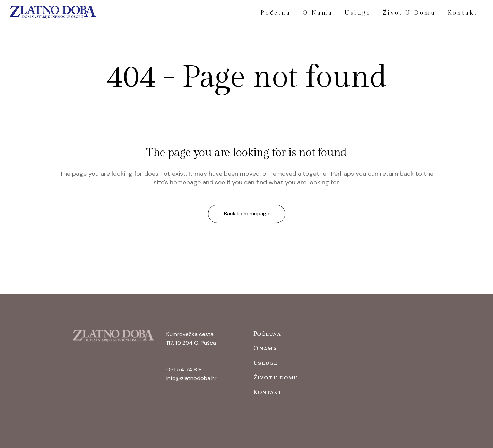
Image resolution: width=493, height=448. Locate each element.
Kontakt (267, 392)
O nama (265, 349)
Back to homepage (247, 214)
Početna (267, 334)
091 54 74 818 (184, 369)
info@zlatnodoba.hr (192, 378)
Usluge (265, 363)
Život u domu (276, 378)
